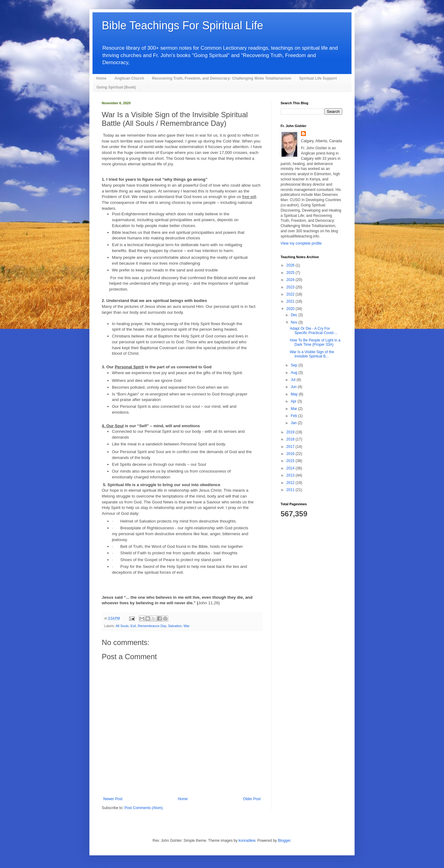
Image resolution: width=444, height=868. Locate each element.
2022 (291, 294)
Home (101, 78)
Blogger (284, 841)
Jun (294, 387)
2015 (291, 461)
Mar (294, 409)
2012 (291, 483)
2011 (291, 490)
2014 (291, 468)
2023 (291, 287)
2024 (291, 280)
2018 (291, 439)
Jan (294, 423)
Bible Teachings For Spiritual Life (183, 25)
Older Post (252, 799)
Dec (295, 315)
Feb (294, 416)
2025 (291, 273)
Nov (295, 322)
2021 (291, 301)
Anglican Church (129, 78)
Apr (294, 401)
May (295, 394)
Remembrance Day (152, 626)
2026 (291, 265)
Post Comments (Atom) (144, 808)
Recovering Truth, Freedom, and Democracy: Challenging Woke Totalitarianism (222, 78)
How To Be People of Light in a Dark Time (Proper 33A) (315, 342)
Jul (294, 380)
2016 (291, 454)
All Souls (122, 626)
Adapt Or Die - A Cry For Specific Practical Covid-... (314, 331)
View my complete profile (301, 243)
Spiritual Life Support (318, 78)
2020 (291, 309)
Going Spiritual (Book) (116, 87)
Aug (295, 373)
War (186, 626)
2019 (291, 432)
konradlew (247, 841)
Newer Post (113, 799)
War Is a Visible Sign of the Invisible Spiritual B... (312, 354)
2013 (291, 475)
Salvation (175, 626)
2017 (291, 447)
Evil (133, 626)
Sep (295, 365)
